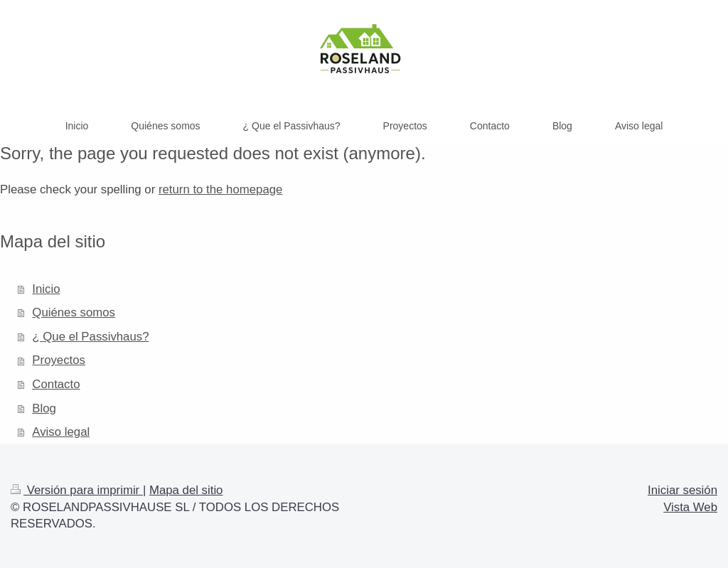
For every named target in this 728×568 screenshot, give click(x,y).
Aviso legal (61, 432)
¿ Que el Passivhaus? (90, 337)
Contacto (56, 384)
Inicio (46, 289)
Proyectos (59, 360)
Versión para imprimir (77, 490)
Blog (44, 408)
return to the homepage (220, 189)
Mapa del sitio (186, 490)
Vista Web (690, 507)
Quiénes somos (74, 312)
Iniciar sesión (682, 490)
